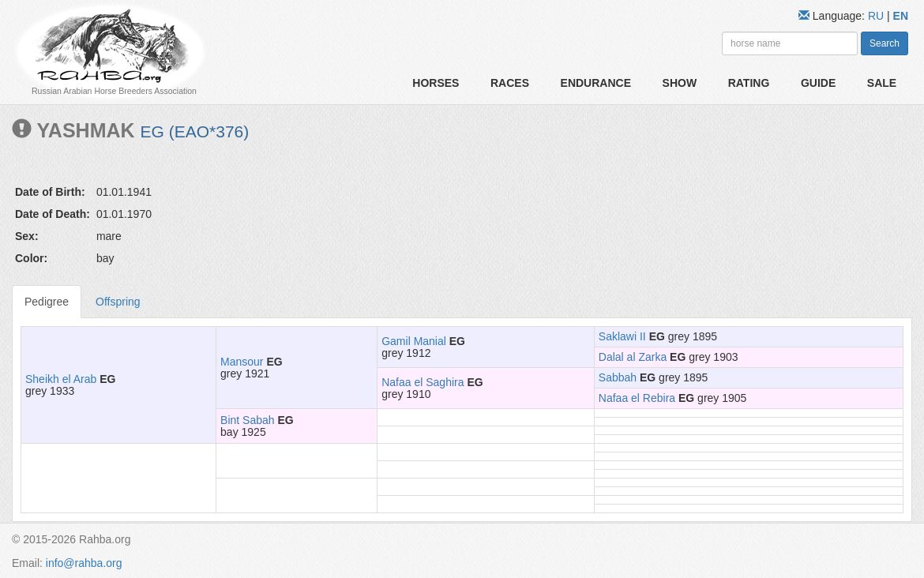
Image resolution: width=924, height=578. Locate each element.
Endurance (596, 83)
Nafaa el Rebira (637, 398)
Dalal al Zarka (633, 357)
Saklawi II (622, 336)
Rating (749, 83)
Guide (818, 83)
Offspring (118, 302)
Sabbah (618, 377)
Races (510, 83)
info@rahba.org (84, 563)
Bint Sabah (248, 420)
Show (680, 83)
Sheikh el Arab (61, 379)
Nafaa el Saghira (423, 382)
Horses (436, 83)
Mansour (242, 362)
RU (877, 16)
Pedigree (47, 302)
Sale (882, 83)
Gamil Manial (414, 341)
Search (885, 43)
